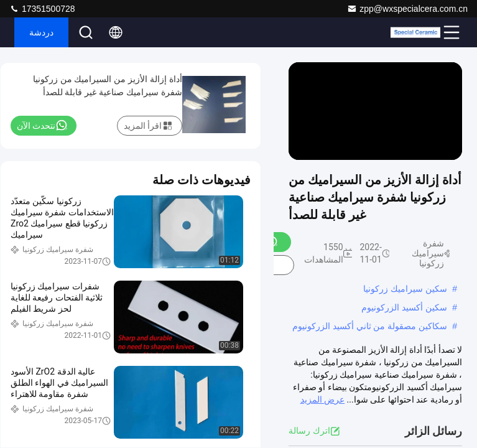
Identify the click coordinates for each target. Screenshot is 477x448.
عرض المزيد (322, 399)
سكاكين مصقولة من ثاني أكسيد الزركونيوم (370, 326)
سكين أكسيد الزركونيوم (404, 307)
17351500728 (42, 9)
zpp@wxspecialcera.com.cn (407, 9)
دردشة (41, 32)
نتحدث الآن (42, 125)
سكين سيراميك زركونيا (405, 289)
